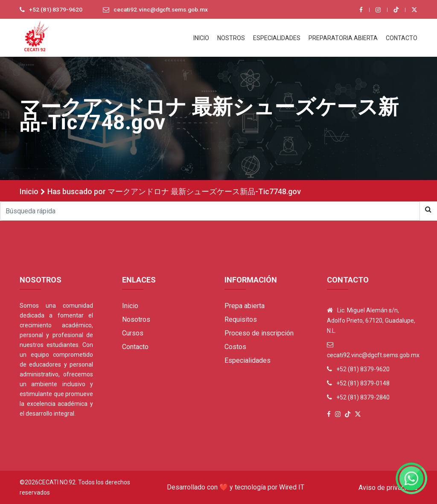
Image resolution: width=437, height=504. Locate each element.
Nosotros (136, 319)
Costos (235, 347)
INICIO (201, 38)
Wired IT (292, 487)
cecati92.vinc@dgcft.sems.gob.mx (163, 10)
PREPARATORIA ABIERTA (343, 38)
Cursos (133, 333)
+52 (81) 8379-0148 (363, 383)
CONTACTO (402, 38)
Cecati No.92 (57, 482)
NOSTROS (231, 38)
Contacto (135, 347)
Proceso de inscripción (259, 333)
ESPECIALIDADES (277, 38)
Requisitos (241, 319)
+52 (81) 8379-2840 (363, 397)
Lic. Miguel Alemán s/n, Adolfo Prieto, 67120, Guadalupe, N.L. (371, 320)
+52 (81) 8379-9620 (56, 10)
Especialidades (248, 360)
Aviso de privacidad (388, 488)
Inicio (29, 191)
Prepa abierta (245, 306)
